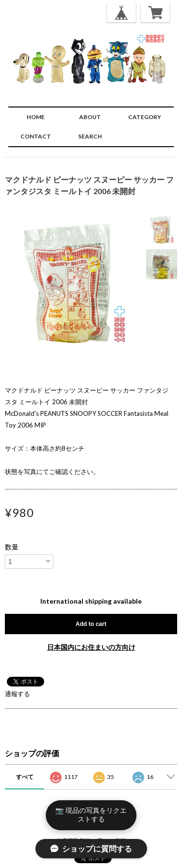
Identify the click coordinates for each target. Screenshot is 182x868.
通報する (17, 694)
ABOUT (90, 117)
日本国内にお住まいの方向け (91, 647)
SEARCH (90, 136)
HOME (36, 117)
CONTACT (36, 136)
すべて (25, 777)
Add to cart (91, 624)
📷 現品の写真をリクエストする (91, 815)
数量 (12, 547)
